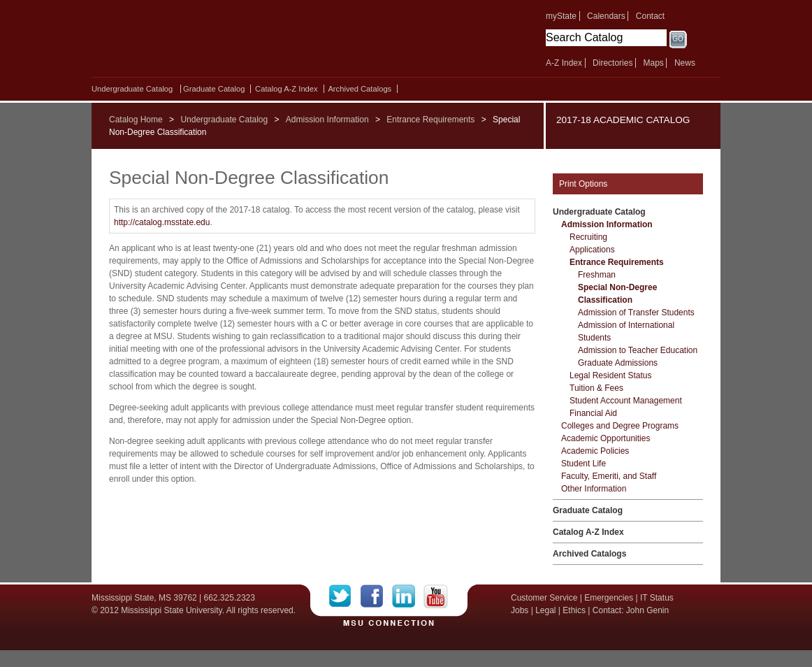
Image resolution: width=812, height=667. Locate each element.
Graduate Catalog (214, 89)
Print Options (583, 184)
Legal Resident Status (610, 375)
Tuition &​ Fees (596, 388)
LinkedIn (408, 596)
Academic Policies (595, 451)
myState (561, 16)
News (685, 63)
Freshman (597, 275)
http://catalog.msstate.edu (162, 222)
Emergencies (609, 598)
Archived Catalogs (360, 89)
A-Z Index (564, 63)
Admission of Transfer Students (636, 313)
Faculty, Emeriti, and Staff (609, 476)
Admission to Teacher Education (638, 350)
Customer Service (544, 598)
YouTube (436, 596)
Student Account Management (626, 401)
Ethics (574, 610)
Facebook (376, 596)
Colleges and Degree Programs (620, 426)
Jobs (520, 610)
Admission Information (327, 120)
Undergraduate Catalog (132, 89)
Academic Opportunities (606, 438)
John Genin (647, 610)
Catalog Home (136, 120)
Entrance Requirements (430, 120)
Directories (612, 63)
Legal (545, 610)
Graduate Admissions (618, 363)
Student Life (583, 464)
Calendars (606, 16)
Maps (653, 63)
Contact (650, 16)
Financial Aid (593, 413)
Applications (592, 250)
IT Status (657, 598)
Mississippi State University (212, 42)
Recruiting (588, 237)
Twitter (345, 596)
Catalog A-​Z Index (287, 89)
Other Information (594, 489)
